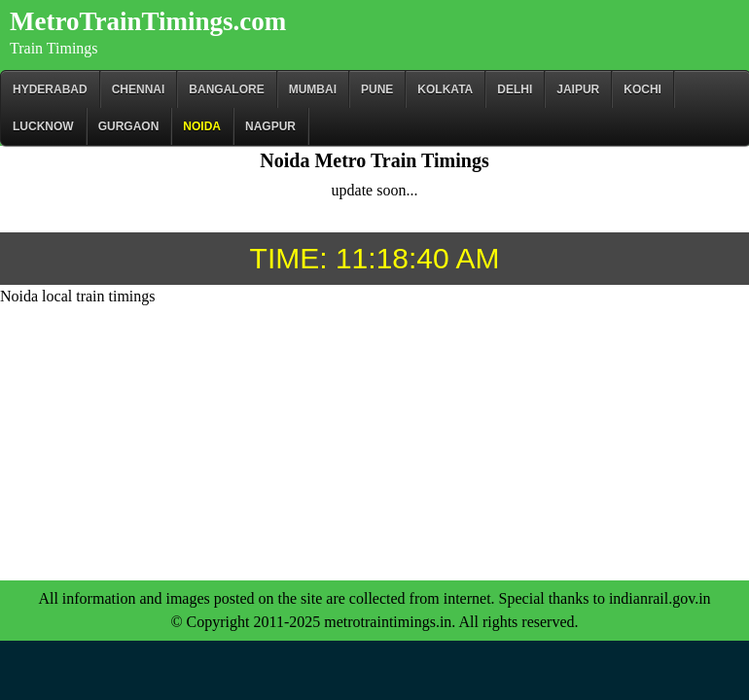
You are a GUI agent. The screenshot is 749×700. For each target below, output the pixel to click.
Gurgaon (129, 126)
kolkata (445, 89)
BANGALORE (226, 89)
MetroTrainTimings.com (148, 21)
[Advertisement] (374, 444)
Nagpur (270, 126)
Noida (202, 126)
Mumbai (313, 89)
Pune (377, 89)
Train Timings (54, 48)
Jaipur (578, 89)
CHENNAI (139, 89)
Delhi (515, 89)
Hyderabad (50, 89)
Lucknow (43, 126)
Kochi (642, 89)
